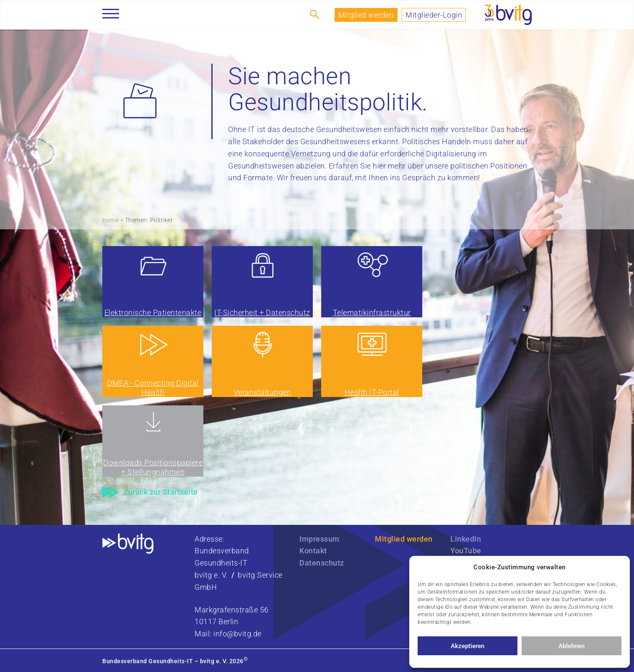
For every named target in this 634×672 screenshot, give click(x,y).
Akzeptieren (468, 646)
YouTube (466, 551)
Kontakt (313, 551)
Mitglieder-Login (434, 15)
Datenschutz (322, 563)
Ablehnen (572, 646)
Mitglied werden (366, 15)
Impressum (320, 539)
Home (110, 220)
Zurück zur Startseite (161, 492)
